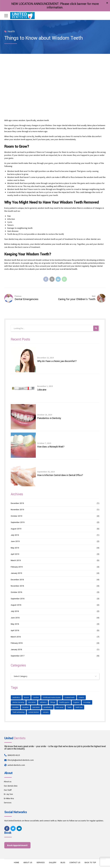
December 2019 (17, 503)
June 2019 (15, 542)
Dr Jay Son (8, 795)
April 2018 (15, 631)
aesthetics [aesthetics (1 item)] (16, 698)
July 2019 (15, 535)
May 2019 (15, 548)
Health (11, 31)
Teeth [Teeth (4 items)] (70, 708)
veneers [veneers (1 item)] (46, 713)
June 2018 (15, 618)
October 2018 (16, 592)
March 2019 (16, 561)
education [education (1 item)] (32, 703)
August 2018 (16, 605)
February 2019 (17, 567)
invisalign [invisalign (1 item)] (87, 703)
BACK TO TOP (91, 863)
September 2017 (18, 656)
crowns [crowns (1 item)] (82, 698)
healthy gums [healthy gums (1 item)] (64, 703)
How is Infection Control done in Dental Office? (60, 475)
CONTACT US (75, 863)
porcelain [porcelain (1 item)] (36, 708)
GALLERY (52, 863)
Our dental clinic (11, 786)
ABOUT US (27, 863)
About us (8, 782)
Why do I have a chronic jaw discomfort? (57, 361)
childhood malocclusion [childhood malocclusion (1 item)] (52, 698)
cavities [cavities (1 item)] (36, 698)
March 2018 (16, 637)
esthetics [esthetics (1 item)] (43, 703)
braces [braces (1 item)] (27, 698)
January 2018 (16, 650)
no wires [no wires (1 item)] (26, 708)
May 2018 (15, 624)
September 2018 (18, 599)
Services (8, 803)
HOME (16, 863)
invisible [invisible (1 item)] (16, 708)
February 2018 (17, 643)
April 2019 (15, 554)
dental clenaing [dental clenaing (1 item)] (18, 703)
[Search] (96, 329)
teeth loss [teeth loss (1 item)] (79, 708)
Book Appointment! (17, 846)
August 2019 (16, 529)
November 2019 (17, 510)
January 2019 (16, 573)
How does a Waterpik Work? (51, 447)
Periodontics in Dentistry (49, 418)
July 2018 (15, 611)
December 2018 (17, 580)
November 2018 (17, 586)
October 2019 (16, 516)
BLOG (63, 863)
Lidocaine (42, 390)
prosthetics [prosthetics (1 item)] (48, 708)
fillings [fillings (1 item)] (53, 703)
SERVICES (40, 863)
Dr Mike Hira (9, 799)
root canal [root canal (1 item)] (60, 708)
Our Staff (8, 790)
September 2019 (18, 523)
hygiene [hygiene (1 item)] (77, 703)
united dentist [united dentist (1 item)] (34, 713)
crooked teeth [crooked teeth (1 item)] (70, 698)
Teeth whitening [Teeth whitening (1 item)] (18, 713)
